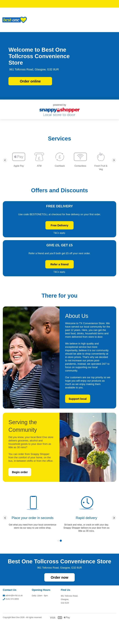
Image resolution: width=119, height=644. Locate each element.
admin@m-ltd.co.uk (13, 618)
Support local (78, 421)
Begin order (20, 494)
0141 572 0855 (11, 621)
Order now (59, 600)
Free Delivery (79, 233)
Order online (30, 81)
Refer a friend (79, 281)
